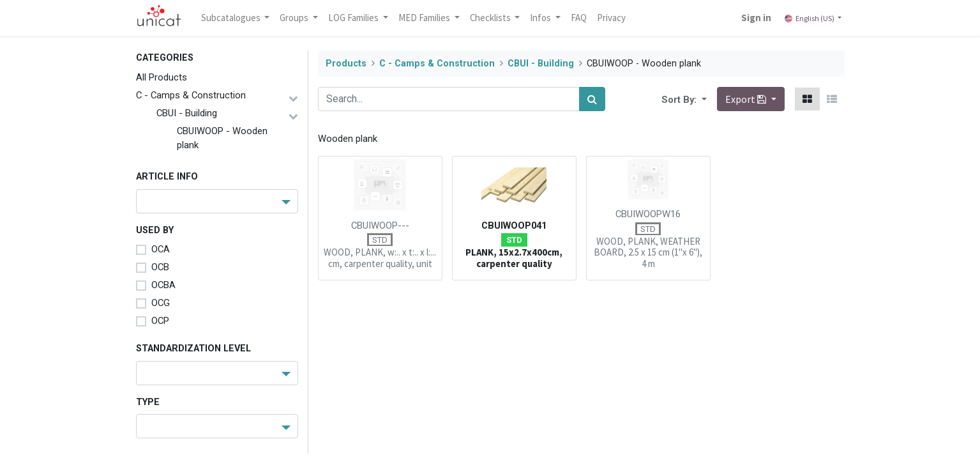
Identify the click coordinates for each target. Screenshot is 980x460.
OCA (161, 249)
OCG (161, 303)
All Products (162, 77)
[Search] (592, 99)
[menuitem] (579, 18)
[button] (703, 99)
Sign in (756, 18)
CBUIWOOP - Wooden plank (222, 138)
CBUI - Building (187, 113)
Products (346, 64)
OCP (160, 321)
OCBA (163, 285)
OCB (160, 267)
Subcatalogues (232, 18)
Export (747, 99)
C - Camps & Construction (191, 95)
